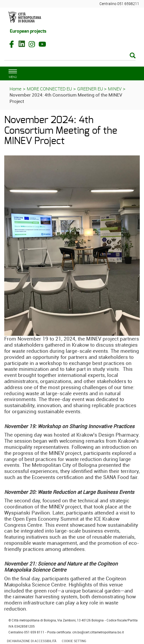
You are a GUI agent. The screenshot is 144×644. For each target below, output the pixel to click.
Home (16, 89)
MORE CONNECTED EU (49, 89)
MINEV (115, 89)
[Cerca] (70, 56)
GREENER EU (91, 89)
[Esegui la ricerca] (133, 56)
